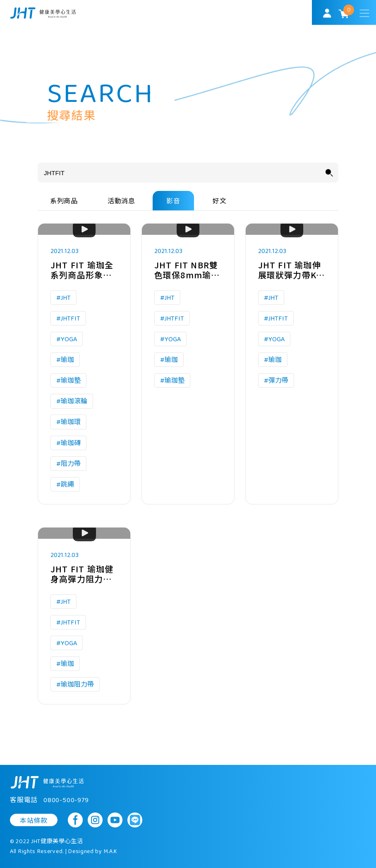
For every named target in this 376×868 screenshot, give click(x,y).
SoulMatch (43, 13)
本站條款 (34, 821)
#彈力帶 (276, 381)
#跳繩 (65, 485)
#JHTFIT (68, 319)
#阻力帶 (68, 464)
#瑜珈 (65, 360)
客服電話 (49, 801)
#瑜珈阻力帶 (75, 686)
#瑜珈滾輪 (72, 402)
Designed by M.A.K (93, 852)
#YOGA (67, 339)
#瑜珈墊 (68, 381)
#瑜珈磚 (68, 443)
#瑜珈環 (68, 423)
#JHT (63, 298)
